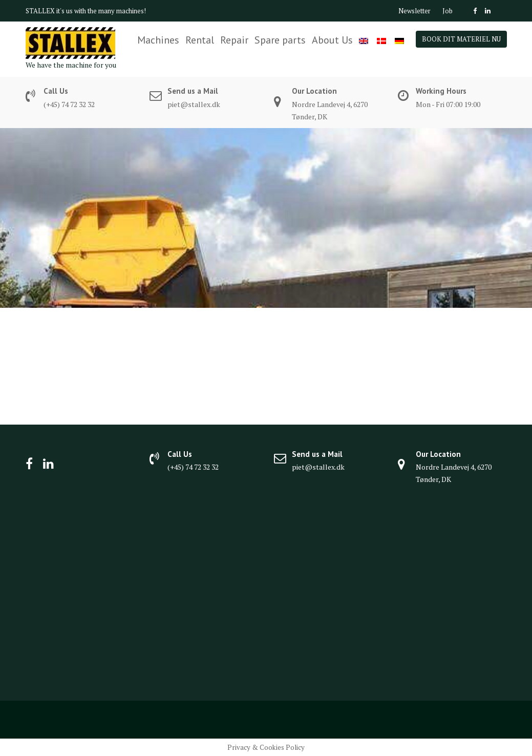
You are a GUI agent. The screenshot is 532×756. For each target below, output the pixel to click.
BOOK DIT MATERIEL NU (461, 39)
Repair (234, 40)
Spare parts (280, 40)
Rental (200, 40)
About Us (332, 40)
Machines (158, 40)
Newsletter (414, 11)
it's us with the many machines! (101, 11)
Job (448, 11)
